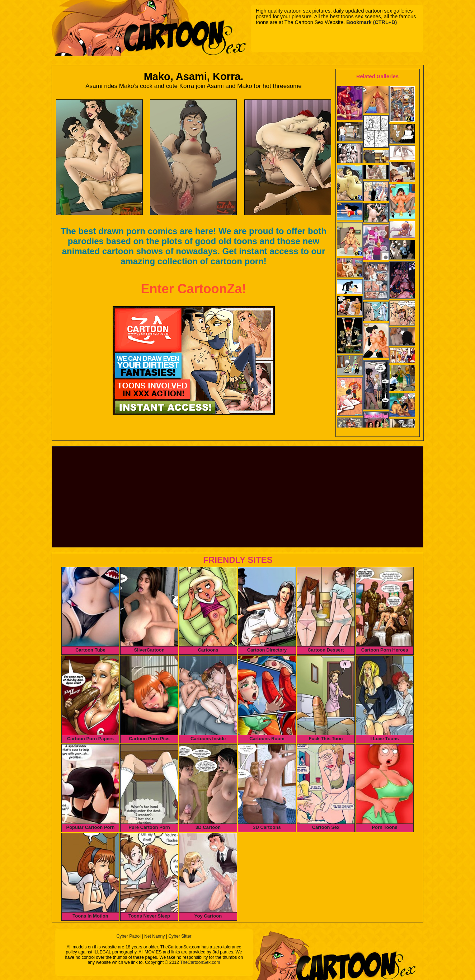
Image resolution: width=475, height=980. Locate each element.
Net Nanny (154, 936)
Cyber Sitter (180, 936)
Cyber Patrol (128, 936)
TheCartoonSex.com (200, 962)
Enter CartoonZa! (193, 289)
